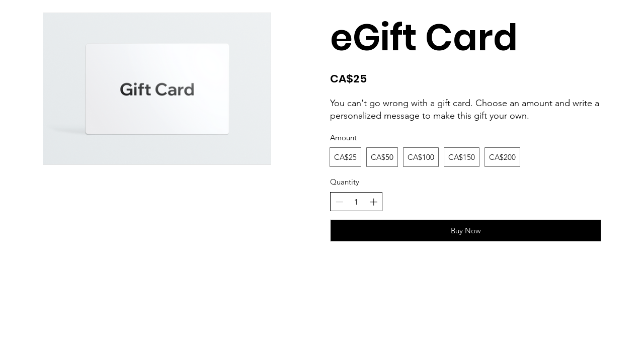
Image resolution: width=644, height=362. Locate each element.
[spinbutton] (356, 202)
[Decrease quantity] (339, 202)
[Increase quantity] (374, 202)
